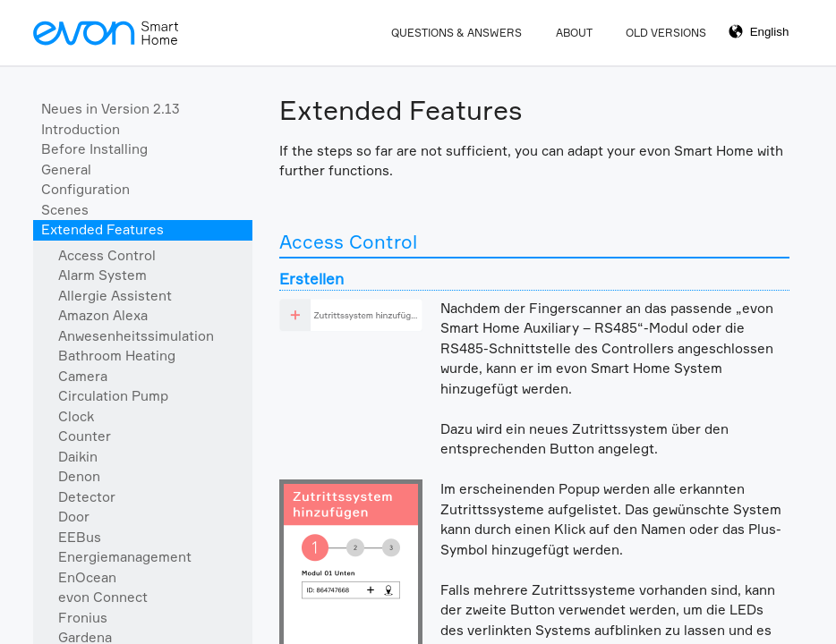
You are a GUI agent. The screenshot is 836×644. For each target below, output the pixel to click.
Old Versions (666, 33)
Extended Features (102, 229)
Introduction (81, 129)
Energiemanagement (125, 557)
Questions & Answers (456, 33)
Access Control (107, 255)
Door (74, 517)
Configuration (85, 189)
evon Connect (103, 597)
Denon (79, 476)
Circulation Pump (113, 396)
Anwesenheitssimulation (136, 336)
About (574, 33)
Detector (87, 497)
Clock (76, 416)
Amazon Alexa (103, 315)
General (66, 169)
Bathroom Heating (117, 356)
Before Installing (94, 149)
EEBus (80, 537)
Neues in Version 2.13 (111, 109)
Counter (85, 436)
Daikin (78, 457)
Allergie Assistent (115, 296)
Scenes (65, 210)
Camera (83, 376)
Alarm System (102, 275)
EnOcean (87, 577)
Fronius (83, 618)
